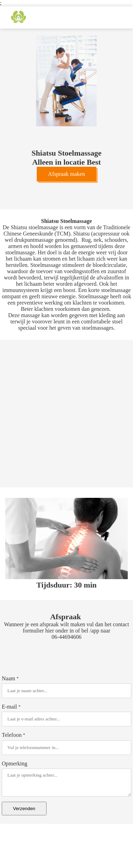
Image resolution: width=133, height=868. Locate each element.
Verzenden (24, 809)
